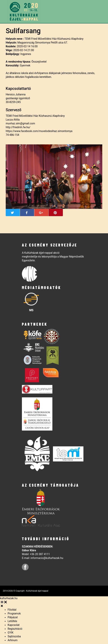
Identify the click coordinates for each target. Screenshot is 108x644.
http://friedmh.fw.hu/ (18, 127)
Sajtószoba (14, 636)
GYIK (11, 633)
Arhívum (13, 640)
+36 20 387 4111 (40, 554)
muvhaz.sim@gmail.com (20, 123)
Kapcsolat (14, 625)
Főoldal (12, 610)
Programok (14, 613)
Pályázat (13, 617)
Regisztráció (15, 629)
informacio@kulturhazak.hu (47, 558)
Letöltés (12, 621)
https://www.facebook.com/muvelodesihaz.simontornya (39, 131)
